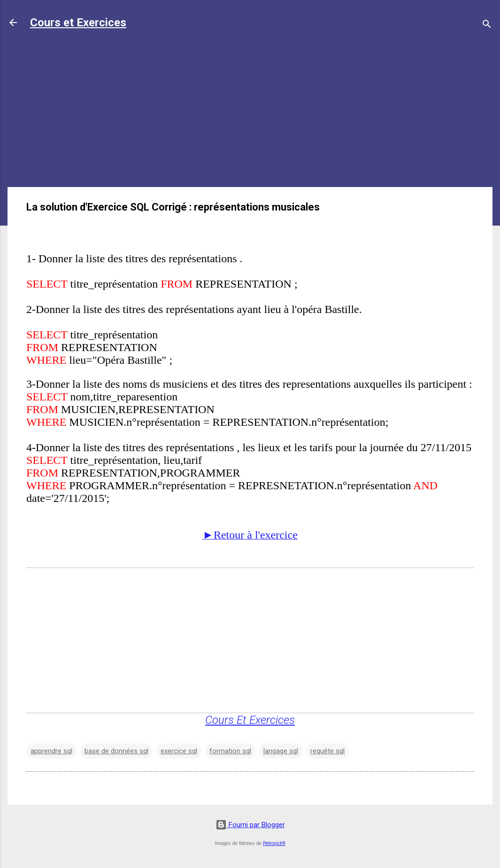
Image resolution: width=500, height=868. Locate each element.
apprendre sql (51, 751)
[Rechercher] (487, 26)
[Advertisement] (250, 114)
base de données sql (116, 751)
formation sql (230, 751)
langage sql (281, 751)
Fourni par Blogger (250, 825)
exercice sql (179, 751)
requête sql (327, 751)
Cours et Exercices (78, 23)
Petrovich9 (274, 843)
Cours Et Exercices (250, 720)
